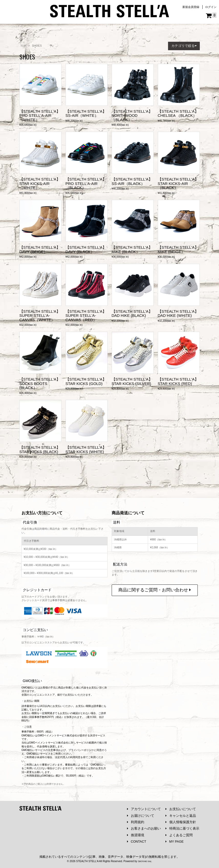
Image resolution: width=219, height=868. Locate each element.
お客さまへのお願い (144, 828)
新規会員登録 (191, 7)
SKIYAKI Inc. (145, 861)
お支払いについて (181, 808)
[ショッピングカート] (211, 16)
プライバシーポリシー (81, 749)
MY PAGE (175, 841)
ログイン (211, 7)
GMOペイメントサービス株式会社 (49, 742)
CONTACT (137, 841)
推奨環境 (136, 835)
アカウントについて (144, 808)
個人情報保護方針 (181, 822)
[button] (184, 46)
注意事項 (53, 749)
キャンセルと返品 (181, 815)
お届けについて (141, 815)
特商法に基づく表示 (182, 828)
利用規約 (136, 822)
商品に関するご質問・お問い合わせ (155, 589)
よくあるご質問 (179, 835)
